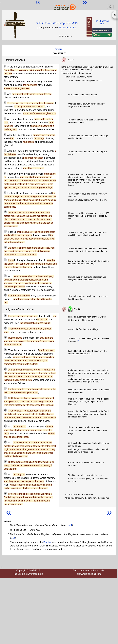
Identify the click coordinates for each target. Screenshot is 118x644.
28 (5, 493)
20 (5, 369)
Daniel (59, 49)
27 (5, 474)
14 (5, 276)
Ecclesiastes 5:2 (68, 28)
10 (5, 212)
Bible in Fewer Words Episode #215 (57, 23)
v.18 (13, 538)
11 (5, 231)
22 (5, 398)
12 (5, 247)
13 (5, 260)
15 (5, 295)
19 (5, 350)
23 (5, 410)
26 (5, 461)
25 (5, 442)
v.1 (71, 525)
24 (5, 426)
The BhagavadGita (102, 22)
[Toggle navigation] (110, 7)
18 (5, 337)
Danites (47, 542)
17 (5, 328)
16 (5, 316)
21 (5, 388)
